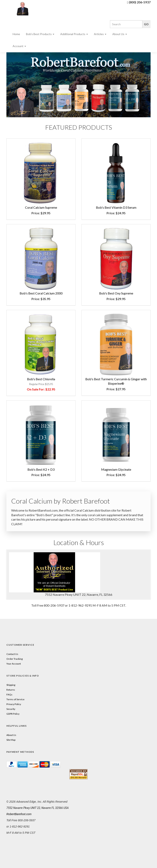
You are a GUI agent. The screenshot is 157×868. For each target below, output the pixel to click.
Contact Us (12, 654)
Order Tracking (15, 659)
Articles (100, 34)
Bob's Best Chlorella (41, 379)
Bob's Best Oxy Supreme (116, 293)
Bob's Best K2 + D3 (41, 469)
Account (19, 46)
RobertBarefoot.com (19, 814)
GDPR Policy (13, 714)
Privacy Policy (14, 704)
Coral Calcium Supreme (41, 207)
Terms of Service (15, 699)
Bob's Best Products (40, 34)
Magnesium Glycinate (116, 469)
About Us (120, 34)
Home (16, 34)
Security (11, 709)
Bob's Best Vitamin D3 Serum (116, 207)
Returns (11, 690)
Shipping (11, 685)
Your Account (14, 664)
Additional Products (74, 34)
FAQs (9, 695)
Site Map (11, 740)
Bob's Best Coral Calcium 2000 (41, 293)
